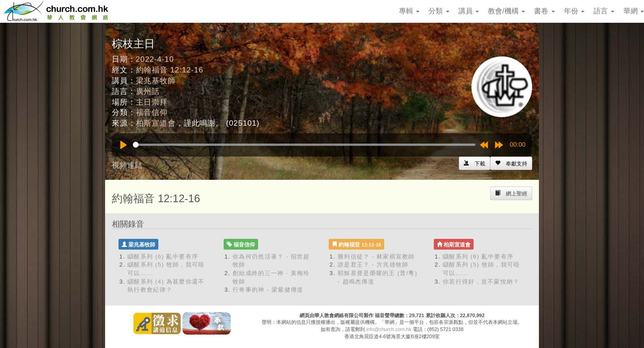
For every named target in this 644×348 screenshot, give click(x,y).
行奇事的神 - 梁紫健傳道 (268, 290)
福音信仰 (152, 112)
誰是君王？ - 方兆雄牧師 (373, 265)
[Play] (123, 145)
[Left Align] (511, 163)
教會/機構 (506, 11)
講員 (469, 11)
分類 (439, 11)
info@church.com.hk (389, 329)
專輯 (409, 11)
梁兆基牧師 (156, 81)
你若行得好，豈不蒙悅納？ (481, 282)
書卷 (544, 11)
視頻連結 (127, 165)
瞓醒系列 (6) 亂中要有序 (163, 257)
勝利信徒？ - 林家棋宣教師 (376, 257)
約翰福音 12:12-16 (170, 70)
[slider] (304, 145)
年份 (574, 11)
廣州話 (148, 91)
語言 (604, 11)
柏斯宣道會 (156, 123)
